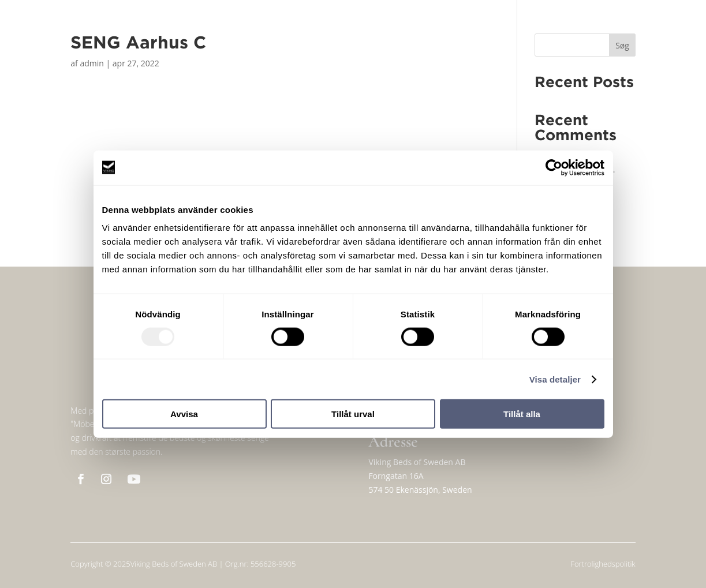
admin (91, 63)
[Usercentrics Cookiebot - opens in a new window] (554, 167)
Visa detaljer (555, 379)
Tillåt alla (522, 414)
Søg (622, 45)
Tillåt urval (353, 414)
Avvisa (184, 414)
